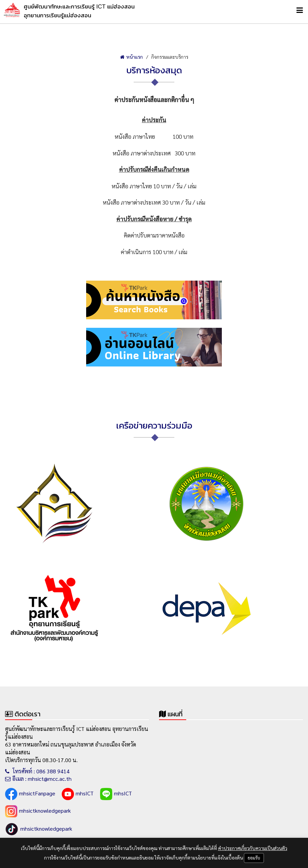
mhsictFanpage (30, 794)
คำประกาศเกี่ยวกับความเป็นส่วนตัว (253, 848)
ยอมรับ (254, 858)
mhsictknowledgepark (38, 811)
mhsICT (78, 794)
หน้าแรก (131, 57)
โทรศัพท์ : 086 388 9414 (37, 771)
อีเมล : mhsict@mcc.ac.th (38, 779)
